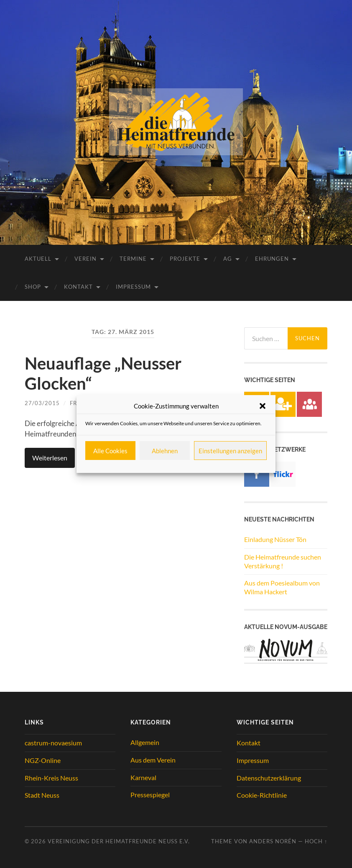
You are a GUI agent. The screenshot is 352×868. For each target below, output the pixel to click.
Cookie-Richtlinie (262, 795)
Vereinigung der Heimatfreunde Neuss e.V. (119, 841)
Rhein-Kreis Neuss (51, 778)
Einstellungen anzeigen (230, 451)
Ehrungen (272, 259)
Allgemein (145, 742)
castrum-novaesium (53, 743)
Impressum (133, 287)
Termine (133, 259)
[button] (263, 406)
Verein (85, 259)
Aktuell (38, 259)
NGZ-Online (43, 760)
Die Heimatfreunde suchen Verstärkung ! (283, 561)
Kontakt (78, 287)
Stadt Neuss (42, 795)
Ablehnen (165, 451)
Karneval (143, 777)
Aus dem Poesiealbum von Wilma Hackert (282, 587)
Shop (33, 287)
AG (228, 259)
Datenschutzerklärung (269, 778)
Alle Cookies (110, 451)
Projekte (185, 259)
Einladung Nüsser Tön (275, 539)
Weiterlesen (50, 458)
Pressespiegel (150, 795)
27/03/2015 (42, 403)
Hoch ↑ (316, 841)
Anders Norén (273, 841)
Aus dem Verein (153, 760)
